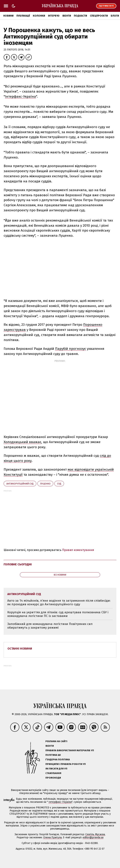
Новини (8, 16)
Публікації (23, 16)
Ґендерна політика (58, 759)
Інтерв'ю (54, 16)
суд (59, 484)
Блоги (115, 16)
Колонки (39, 16)
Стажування (53, 773)
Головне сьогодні (18, 564)
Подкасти (80, 16)
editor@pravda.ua (93, 837)
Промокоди (53, 778)
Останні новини (20, 649)
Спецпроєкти (99, 16)
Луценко (45, 484)
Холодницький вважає (22, 442)
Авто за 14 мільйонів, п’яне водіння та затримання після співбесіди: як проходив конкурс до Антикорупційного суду (59, 602)
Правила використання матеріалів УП (70, 750)
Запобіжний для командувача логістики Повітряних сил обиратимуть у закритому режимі (50, 626)
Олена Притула (52, 837)
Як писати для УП (56, 769)
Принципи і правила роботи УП (66, 764)
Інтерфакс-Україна (20, 96)
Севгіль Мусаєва (95, 834)
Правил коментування (78, 550)
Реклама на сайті (56, 741)
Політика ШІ (53, 755)
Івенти (67, 16)
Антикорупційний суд (20, 484)
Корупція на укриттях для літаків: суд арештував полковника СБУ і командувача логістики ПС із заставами (58, 614)
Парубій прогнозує (70, 349)
